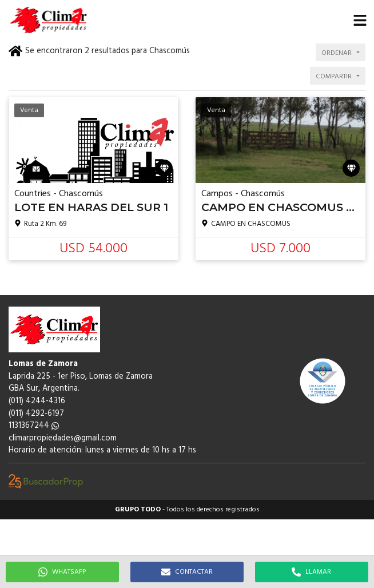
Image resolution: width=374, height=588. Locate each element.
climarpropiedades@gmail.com (63, 438)
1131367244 (34, 426)
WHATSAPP (62, 572)
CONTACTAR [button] (187, 572)
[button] (360, 20)
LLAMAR (311, 572)
